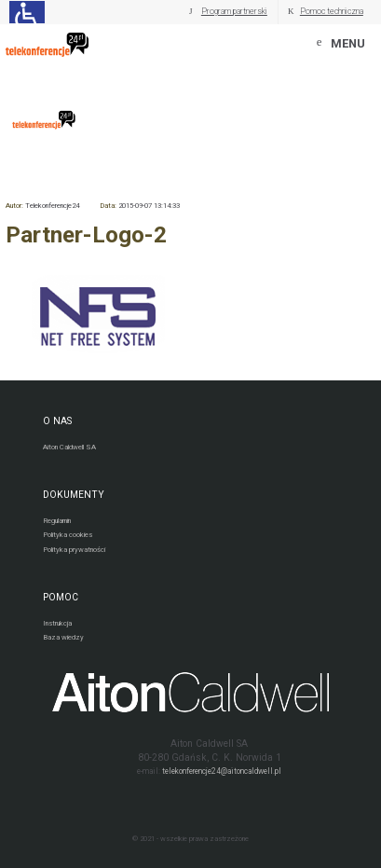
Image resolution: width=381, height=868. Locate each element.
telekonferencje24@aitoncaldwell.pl (222, 771)
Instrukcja (57, 623)
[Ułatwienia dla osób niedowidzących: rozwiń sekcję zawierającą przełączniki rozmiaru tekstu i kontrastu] (27, 12)
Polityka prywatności (74, 550)
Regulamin (57, 521)
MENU (348, 43)
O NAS (57, 421)
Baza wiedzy (63, 637)
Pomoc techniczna (332, 11)
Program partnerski (234, 11)
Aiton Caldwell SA (69, 447)
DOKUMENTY (74, 495)
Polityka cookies (68, 535)
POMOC (61, 597)
